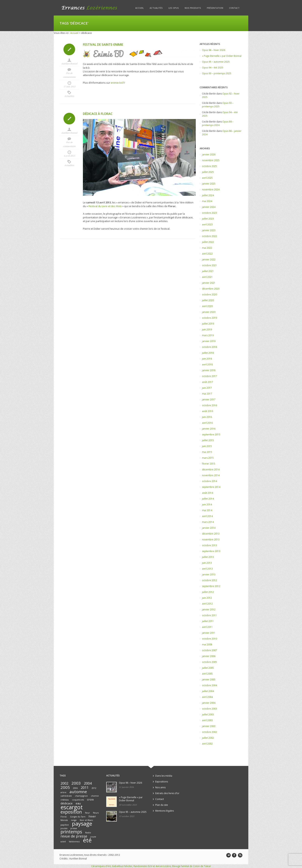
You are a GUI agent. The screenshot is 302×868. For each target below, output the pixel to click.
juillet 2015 (208, 440)
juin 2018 (207, 359)
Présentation (215, 8)
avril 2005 (207, 674)
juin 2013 (207, 563)
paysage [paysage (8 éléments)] (82, 824)
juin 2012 (207, 598)
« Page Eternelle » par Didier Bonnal (222, 56)
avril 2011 (207, 627)
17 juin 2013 (69, 87)
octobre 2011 (209, 615)
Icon (69, 49)
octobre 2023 (209, 213)
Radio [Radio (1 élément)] (88, 833)
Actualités (156, 8)
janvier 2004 (209, 703)
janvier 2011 (209, 633)
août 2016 (208, 411)
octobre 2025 (209, 166)
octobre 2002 (209, 732)
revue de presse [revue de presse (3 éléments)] (74, 836)
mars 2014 (208, 522)
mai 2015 (207, 452)
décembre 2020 (211, 289)
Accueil (140, 8)
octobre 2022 (209, 236)
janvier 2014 (209, 528)
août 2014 (208, 493)
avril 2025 (207, 178)
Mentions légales (165, 811)
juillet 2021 (208, 271)
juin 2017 (207, 388)
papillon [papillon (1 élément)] (65, 825)
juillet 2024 (208, 195)
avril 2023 (207, 224)
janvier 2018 (209, 370)
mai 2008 (207, 644)
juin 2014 (207, 504)
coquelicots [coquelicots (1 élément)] (78, 800)
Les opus (174, 8)
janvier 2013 (209, 574)
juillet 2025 (208, 172)
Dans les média (164, 776)
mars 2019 (208, 335)
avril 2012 (207, 604)
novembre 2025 (211, 160)
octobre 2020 (209, 294)
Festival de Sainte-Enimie (103, 45)
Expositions (162, 782)
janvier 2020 (209, 312)
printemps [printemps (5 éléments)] (71, 832)
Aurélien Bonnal (69, 64)
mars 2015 (208, 458)
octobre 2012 (209, 580)
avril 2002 (207, 744)
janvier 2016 (209, 429)
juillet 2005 (208, 668)
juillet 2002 (208, 738)
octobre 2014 (209, 481)
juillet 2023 (208, 219)
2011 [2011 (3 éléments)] (85, 787)
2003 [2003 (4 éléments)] (76, 783)
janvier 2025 (209, 184)
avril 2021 (207, 277)
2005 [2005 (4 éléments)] (65, 787)
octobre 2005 (209, 662)
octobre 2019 (209, 318)
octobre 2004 (209, 685)
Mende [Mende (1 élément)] (64, 820)
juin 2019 (207, 329)
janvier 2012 (209, 609)
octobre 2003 (209, 709)
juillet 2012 (208, 592)
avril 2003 (207, 720)
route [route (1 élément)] (93, 837)
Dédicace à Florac (98, 114)
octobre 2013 (209, 545)
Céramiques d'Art (101, 866)
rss (240, 855)
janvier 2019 (209, 341)
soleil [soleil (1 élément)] (63, 842)
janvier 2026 (209, 154)
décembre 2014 (211, 469)
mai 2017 (207, 394)
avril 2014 (207, 516)
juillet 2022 (208, 242)
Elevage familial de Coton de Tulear (191, 866)
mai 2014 (207, 510)
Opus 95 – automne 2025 (216, 62)
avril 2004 (207, 697)
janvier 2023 (209, 230)
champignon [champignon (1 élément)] (81, 796)
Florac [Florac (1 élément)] (64, 817)
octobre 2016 (209, 405)
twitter (228, 855)
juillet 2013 (208, 557)
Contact (234, 8)
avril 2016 (207, 423)
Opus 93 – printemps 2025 (217, 73)
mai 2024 (207, 201)
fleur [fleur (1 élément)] (87, 813)
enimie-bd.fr (118, 83)
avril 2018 (207, 364)
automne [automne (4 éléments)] (78, 792)
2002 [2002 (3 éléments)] (64, 783)
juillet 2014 (208, 499)
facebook (234, 855)
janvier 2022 (209, 259)
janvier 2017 (209, 399)
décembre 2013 (211, 534)
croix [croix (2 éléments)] (90, 799)
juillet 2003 (208, 714)
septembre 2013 (211, 551)
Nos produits (193, 8)
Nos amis (160, 787)
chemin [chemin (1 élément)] (95, 796)
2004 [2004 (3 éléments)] (88, 783)
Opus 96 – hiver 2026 (214, 50)
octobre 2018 (209, 347)
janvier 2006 (209, 656)
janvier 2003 (209, 726)
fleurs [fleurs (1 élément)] (96, 813)
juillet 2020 (208, 300)
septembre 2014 (211, 487)
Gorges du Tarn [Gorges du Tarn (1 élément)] (78, 817)
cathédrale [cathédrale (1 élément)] (66, 796)
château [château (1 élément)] (65, 800)
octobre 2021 (209, 265)
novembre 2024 (211, 189)
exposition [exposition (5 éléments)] (71, 812)
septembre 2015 (211, 434)
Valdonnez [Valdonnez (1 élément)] (74, 842)
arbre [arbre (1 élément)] (63, 792)
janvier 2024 (209, 207)
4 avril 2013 (69, 156)
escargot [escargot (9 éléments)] (72, 807)
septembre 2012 (211, 586)
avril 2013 (207, 569)
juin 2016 (207, 417)
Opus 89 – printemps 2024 (218, 123)
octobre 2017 (209, 376)
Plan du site (162, 805)
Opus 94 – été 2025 (213, 68)
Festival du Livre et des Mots (105, 206)
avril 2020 (207, 306)
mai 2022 (207, 248)
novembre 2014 (211, 475)
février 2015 (209, 464)
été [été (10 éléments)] (87, 840)
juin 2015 (207, 446)
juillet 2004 (208, 691)
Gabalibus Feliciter (122, 866)
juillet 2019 (208, 324)
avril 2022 (207, 254)
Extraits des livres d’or (167, 793)
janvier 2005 (209, 679)
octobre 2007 (209, 650)
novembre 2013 (211, 539)
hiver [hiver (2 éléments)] (92, 816)
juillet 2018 (208, 353)
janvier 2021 (209, 283)
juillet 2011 (208, 621)
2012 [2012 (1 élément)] (94, 788)
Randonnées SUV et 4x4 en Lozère (152, 866)
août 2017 (208, 382)
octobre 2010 (209, 639)
